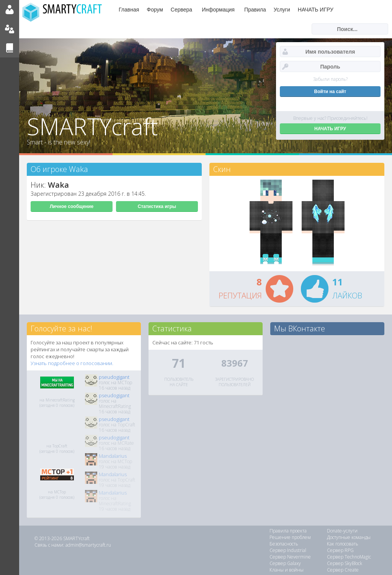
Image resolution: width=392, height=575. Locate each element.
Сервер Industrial (288, 550)
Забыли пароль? (330, 79)
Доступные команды (349, 537)
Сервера (181, 10)
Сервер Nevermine (290, 557)
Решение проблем (290, 537)
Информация (218, 10)
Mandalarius (113, 456)
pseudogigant (114, 377)
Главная (129, 10)
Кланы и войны (287, 570)
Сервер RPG (340, 550)
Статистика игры (157, 206)
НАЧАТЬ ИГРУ (316, 10)
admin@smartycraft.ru (88, 545)
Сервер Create (343, 570)
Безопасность (284, 544)
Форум (155, 10)
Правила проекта (288, 531)
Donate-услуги (342, 531)
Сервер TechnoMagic (349, 557)
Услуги (282, 10)
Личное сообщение (72, 206)
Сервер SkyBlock (345, 563)
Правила (255, 10)
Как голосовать (343, 544)
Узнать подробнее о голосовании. (72, 363)
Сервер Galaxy (285, 563)
